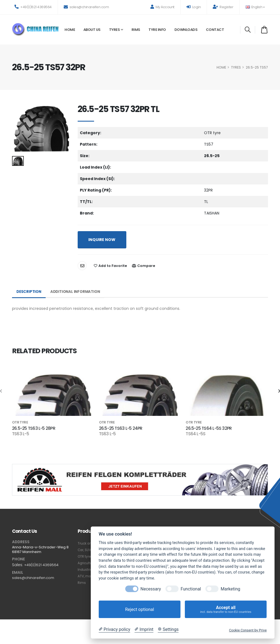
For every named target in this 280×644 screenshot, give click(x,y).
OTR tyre (85, 556)
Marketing (230, 589)
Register (223, 7)
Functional (191, 589)
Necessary (151, 589)
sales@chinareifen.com (86, 7)
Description (30, 292)
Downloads (186, 30)
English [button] (255, 7)
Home (70, 30)
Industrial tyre (90, 570)
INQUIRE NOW (102, 240)
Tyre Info (157, 30)
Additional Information (78, 292)
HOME (221, 67)
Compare (143, 266)
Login (194, 7)
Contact (215, 30)
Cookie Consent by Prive (248, 630)
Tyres (115, 30)
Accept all (226, 609)
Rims (136, 30)
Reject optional (139, 609)
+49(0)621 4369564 (33, 7)
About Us (92, 30)
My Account (162, 7)
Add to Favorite (110, 266)
